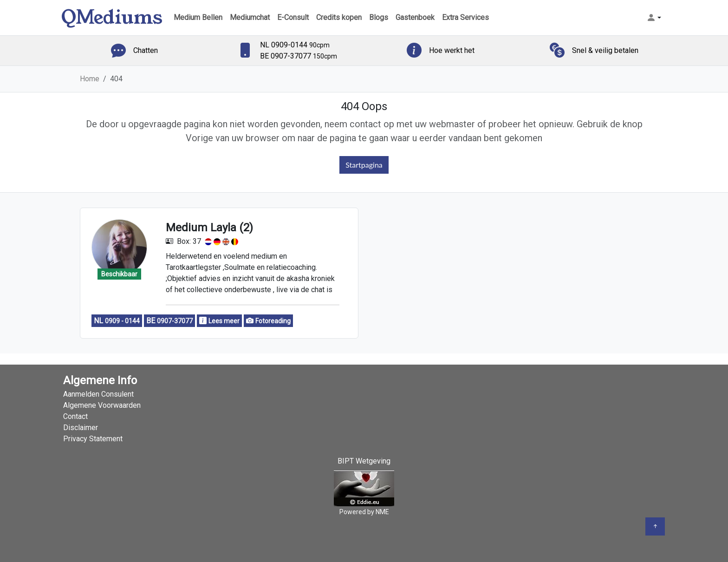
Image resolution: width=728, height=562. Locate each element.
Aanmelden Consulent (98, 394)
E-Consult (293, 17)
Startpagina (364, 165)
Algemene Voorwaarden (102, 405)
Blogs (379, 17)
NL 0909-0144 (295, 45)
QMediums (112, 17)
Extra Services (465, 17)
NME (382, 512)
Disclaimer (81, 428)
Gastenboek (415, 17)
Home (90, 79)
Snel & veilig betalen (605, 50)
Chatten (146, 50)
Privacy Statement (93, 439)
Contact (75, 416)
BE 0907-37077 (299, 56)
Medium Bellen (198, 17)
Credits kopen (339, 17)
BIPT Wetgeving (364, 461)
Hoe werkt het (452, 50)
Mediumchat (250, 17)
